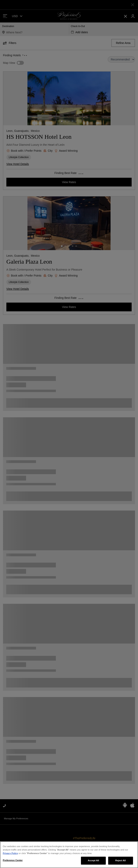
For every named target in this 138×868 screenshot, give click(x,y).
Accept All (93, 860)
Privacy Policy (10, 853)
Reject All (121, 860)
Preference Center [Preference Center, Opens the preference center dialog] (13, 860)
